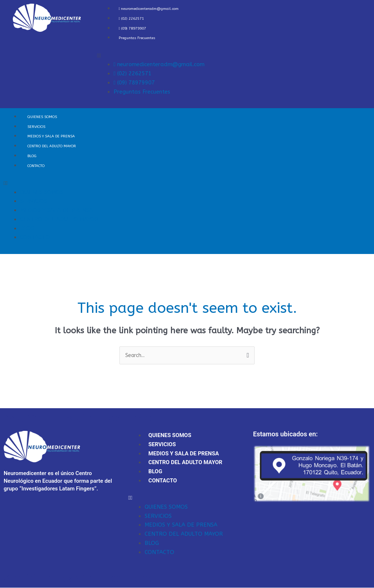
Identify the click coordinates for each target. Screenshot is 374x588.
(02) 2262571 (131, 19)
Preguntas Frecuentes (137, 38)
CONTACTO (36, 166)
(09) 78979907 (133, 29)
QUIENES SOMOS (42, 117)
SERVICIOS (36, 127)
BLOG (32, 156)
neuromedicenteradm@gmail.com (149, 9)
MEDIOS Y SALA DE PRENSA (51, 136)
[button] (234, 56)
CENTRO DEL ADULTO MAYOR (52, 146)
